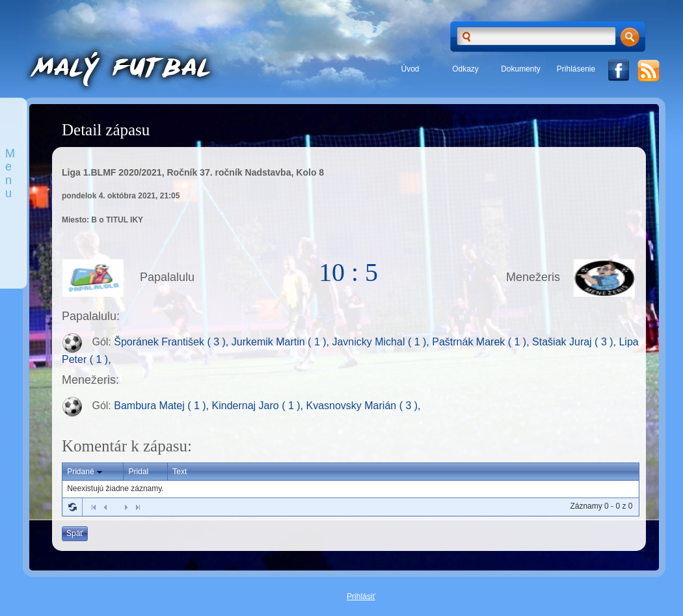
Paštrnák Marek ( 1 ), (482, 342)
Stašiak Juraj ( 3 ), (575, 342)
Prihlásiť (361, 596)
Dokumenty (521, 69)
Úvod (410, 69)
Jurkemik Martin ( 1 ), (282, 342)
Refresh (72, 507)
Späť (75, 533)
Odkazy (465, 69)
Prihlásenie (576, 69)
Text (180, 472)
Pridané (86, 472)
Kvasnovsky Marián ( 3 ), (363, 406)
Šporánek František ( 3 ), (173, 342)
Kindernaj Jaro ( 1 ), (259, 406)
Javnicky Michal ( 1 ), (382, 342)
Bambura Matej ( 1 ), (163, 406)
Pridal (139, 472)
